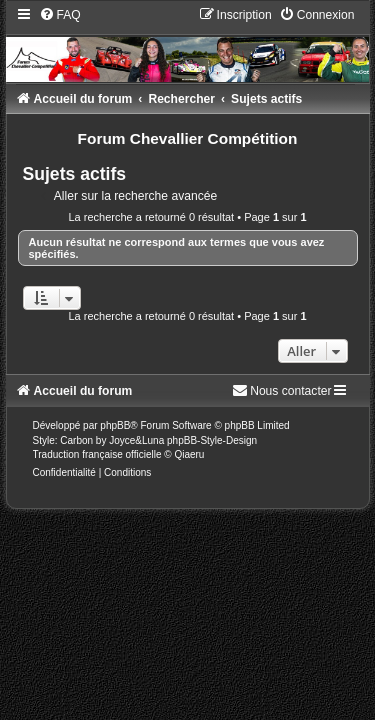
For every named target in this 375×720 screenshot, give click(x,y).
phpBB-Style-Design (212, 440)
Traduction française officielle (97, 454)
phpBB (115, 425)
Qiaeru (189, 454)
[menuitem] (60, 15)
